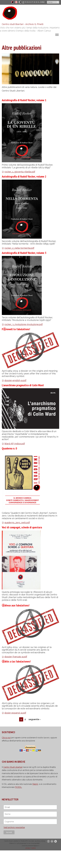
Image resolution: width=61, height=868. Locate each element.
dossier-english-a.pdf (15, 380)
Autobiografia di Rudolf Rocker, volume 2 (24, 176)
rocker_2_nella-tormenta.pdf (19, 248)
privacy (28, 848)
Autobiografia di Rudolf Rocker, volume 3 (24, 253)
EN (28, 2)
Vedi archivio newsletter (14, 827)
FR (25, 2)
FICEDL (18, 787)
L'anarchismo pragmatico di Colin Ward (23, 385)
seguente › (35, 719)
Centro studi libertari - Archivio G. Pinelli (23, 24)
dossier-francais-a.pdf (16, 657)
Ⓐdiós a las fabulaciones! (16, 661)
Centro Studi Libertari (13, 767)
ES (30, 2)
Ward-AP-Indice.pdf (15, 444)
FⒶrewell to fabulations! (16, 329)
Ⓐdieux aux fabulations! (16, 605)
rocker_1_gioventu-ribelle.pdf (20, 172)
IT (23, 2)
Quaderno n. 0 (9, 448)
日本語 (42, 2)
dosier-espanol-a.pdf (15, 713)
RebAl (35, 784)
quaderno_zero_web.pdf (17, 523)
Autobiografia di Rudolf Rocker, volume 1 (24, 100)
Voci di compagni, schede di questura (22, 527)
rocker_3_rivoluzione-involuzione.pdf (24, 324)
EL (39, 2)
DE (35, 2)
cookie (33, 848)
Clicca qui (6, 738)
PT (32, 2)
